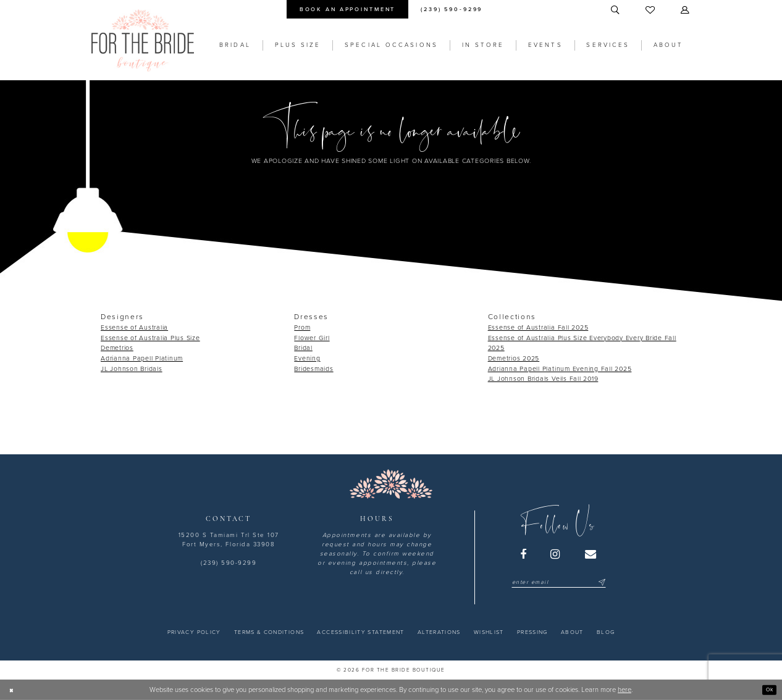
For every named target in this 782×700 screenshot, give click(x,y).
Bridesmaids (313, 369)
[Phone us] (452, 9)
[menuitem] (347, 9)
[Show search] (616, 10)
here (624, 690)
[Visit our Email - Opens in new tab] (591, 554)
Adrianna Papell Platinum (142, 358)
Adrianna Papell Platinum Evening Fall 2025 (560, 369)
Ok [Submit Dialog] (767, 689)
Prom (302, 327)
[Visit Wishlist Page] (651, 10)
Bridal (303, 348)
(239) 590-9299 (229, 563)
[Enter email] (559, 582)
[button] (686, 10)
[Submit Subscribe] (601, 582)
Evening (307, 358)
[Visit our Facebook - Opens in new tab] (524, 554)
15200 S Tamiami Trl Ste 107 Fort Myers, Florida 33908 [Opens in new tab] (229, 540)
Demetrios (117, 348)
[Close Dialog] (14, 690)
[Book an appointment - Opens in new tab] (347, 9)
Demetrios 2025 (514, 358)
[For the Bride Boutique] (143, 40)
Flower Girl (312, 338)
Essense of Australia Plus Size (150, 338)
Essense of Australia (134, 327)
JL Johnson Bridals (132, 369)
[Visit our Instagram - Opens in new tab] (556, 554)
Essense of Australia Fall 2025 (538, 327)
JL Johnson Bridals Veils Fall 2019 (543, 379)
